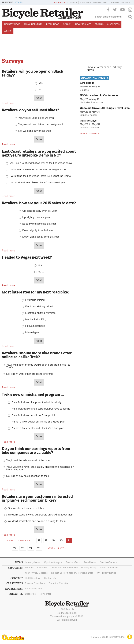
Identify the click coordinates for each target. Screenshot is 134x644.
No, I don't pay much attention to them (28, 476)
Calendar (42, 568)
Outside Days (88, 121)
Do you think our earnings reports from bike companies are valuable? (36, 450)
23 (23, 548)
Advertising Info (33, 589)
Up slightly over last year (36, 217)
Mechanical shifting (36, 319)
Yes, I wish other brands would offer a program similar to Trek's (38, 366)
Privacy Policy (89, 568)
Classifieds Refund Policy (64, 568)
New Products (83, 24)
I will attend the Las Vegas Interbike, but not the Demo (40, 176)
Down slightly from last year (38, 230)
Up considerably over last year (40, 211)
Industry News (12, 24)
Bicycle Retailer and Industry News (104, 68)
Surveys (29, 568)
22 (15, 548)
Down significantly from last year (41, 237)
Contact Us (50, 578)
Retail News (53, 24)
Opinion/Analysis (53, 562)
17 (39, 541)
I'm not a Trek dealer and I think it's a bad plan (38, 428)
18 (46, 541)
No (40, 90)
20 (61, 541)
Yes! (40, 265)
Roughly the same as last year (39, 224)
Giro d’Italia (87, 83)
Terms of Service (109, 568)
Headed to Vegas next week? (27, 257)
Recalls (99, 24)
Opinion (67, 24)
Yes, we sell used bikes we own (36, 118)
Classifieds (113, 24)
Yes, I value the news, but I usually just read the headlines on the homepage (40, 468)
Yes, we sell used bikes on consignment (41, 124)
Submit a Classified (59, 583)
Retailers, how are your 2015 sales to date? (39, 203)
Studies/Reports (109, 562)
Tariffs (19, 3)
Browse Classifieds (35, 583)
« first (11, 541)
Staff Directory (33, 578)
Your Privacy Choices (36, 573)
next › (51, 548)
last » (62, 548)
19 (53, 541)
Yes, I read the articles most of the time (28, 460)
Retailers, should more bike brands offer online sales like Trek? (37, 355)
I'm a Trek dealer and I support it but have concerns (41, 409)
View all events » (89, 133)
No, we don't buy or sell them (35, 131)
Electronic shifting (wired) (39, 307)
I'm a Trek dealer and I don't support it (33, 415)
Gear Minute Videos (120, 3)
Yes (41, 83)
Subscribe (85, 3)
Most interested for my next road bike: (35, 292)
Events (8, 31)
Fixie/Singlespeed (35, 326)
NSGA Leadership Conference (99, 95)
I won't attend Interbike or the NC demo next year (38, 183)
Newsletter (100, 3)
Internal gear (32, 332)
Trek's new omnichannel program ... (33, 394)
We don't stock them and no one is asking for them (37, 521)
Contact (72, 3)
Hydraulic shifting (35, 300)
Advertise (59, 3)
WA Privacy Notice (106, 573)
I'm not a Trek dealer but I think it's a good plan (38, 422)
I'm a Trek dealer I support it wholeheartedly (36, 402)
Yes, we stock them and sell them (27, 508)
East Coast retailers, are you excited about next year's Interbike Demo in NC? (39, 153)
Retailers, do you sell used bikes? (30, 110)
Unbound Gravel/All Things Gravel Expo (105, 108)
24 (31, 548)
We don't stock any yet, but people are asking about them (41, 515)
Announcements (33, 24)
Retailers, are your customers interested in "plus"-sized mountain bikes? (37, 498)
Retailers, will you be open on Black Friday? (32, 73)
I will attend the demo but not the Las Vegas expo (38, 170)
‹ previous (24, 541)
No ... (41, 272)
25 (39, 548)
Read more (8, 103)
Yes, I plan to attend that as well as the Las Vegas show (41, 163)
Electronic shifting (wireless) (41, 313)
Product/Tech (73, 562)
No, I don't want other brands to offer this (30, 374)
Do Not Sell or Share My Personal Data (72, 573)
